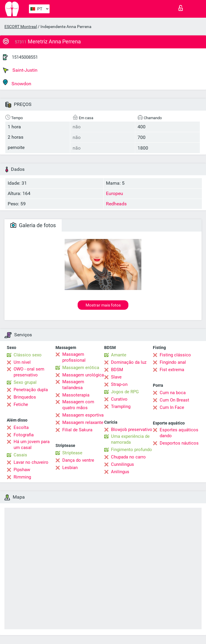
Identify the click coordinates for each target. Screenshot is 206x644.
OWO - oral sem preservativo (29, 372)
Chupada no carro (128, 457)
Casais (20, 455)
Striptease (72, 453)
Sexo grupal (25, 382)
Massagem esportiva (83, 415)
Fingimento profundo (131, 450)
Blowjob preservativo (132, 430)
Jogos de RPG (125, 392)
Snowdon (17, 83)
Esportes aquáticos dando (179, 433)
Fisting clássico (175, 355)
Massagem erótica (81, 368)
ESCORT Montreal (21, 27)
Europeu (115, 193)
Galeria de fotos (33, 225)
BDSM (117, 370)
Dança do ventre (78, 460)
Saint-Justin (20, 70)
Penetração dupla (31, 390)
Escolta (21, 427)
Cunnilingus (122, 464)
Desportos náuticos (179, 443)
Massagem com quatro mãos (78, 405)
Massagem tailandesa (73, 385)
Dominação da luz (129, 362)
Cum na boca (173, 393)
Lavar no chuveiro (31, 462)
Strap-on (119, 384)
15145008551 (25, 57)
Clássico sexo (28, 355)
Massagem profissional (74, 357)
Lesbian (70, 468)
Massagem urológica (83, 375)
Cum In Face (172, 407)
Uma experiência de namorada (130, 439)
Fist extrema (172, 370)
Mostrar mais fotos (103, 305)
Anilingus (120, 472)
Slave (116, 377)
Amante (119, 355)
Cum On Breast (174, 400)
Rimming (22, 477)
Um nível (22, 362)
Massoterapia (76, 395)
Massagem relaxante (83, 422)
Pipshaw (22, 470)
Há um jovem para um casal (32, 445)
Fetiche (21, 404)
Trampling (121, 407)
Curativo (119, 399)
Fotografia (24, 435)
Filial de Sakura (77, 430)
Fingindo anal (173, 362)
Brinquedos (25, 397)
